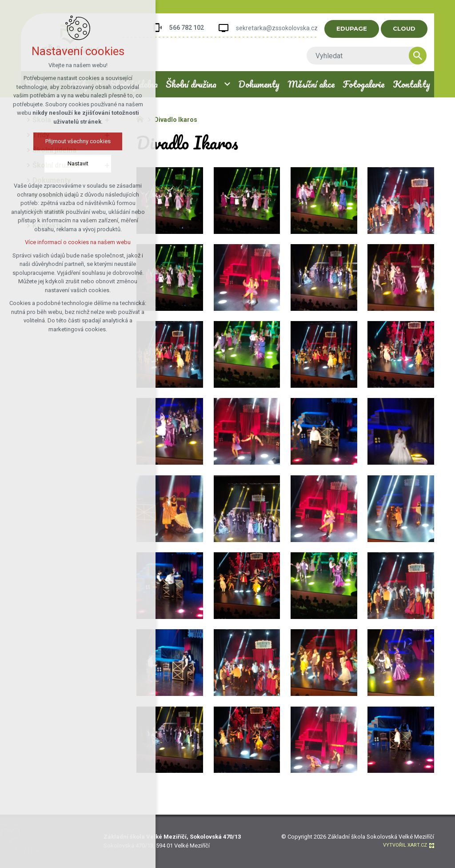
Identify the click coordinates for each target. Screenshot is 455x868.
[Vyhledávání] (425, 56)
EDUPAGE (359, 28)
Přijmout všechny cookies (78, 141)
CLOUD (411, 28)
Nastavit (78, 163)
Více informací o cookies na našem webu (78, 242)
